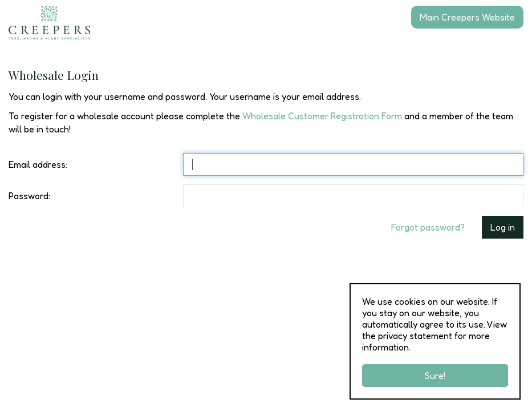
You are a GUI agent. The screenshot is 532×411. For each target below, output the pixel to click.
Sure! (435, 376)
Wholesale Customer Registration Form (322, 116)
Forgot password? (428, 227)
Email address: (38, 164)
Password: (29, 196)
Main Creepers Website (467, 17)
